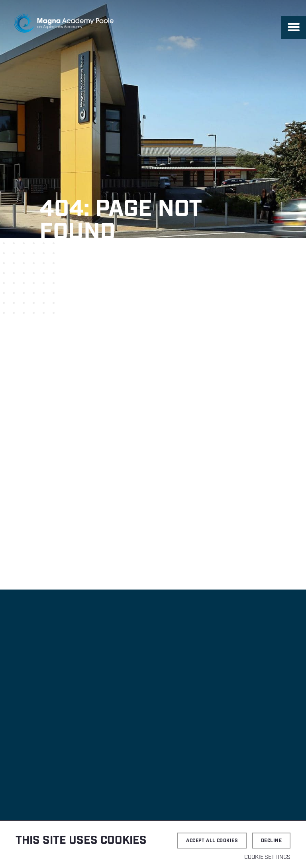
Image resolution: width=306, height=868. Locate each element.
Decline (271, 841)
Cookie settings (267, 857)
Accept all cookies (212, 841)
